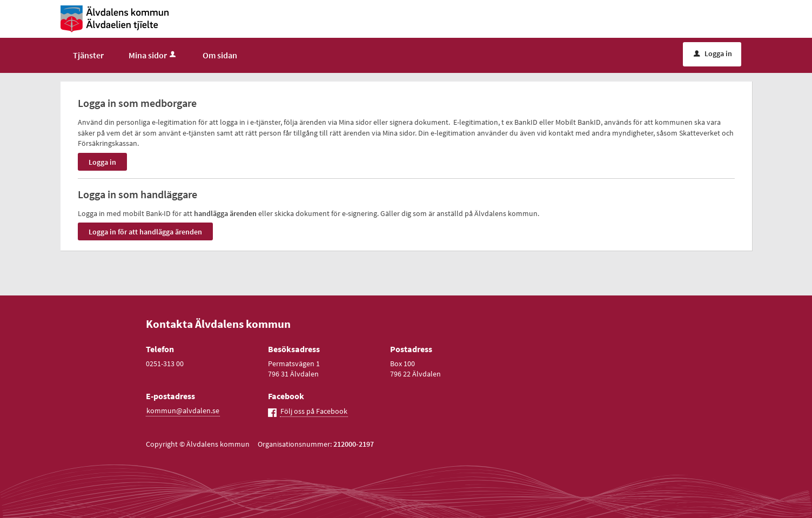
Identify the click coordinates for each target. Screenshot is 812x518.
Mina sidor (153, 55)
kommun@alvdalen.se (183, 411)
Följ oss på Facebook (314, 411)
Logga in (713, 53)
